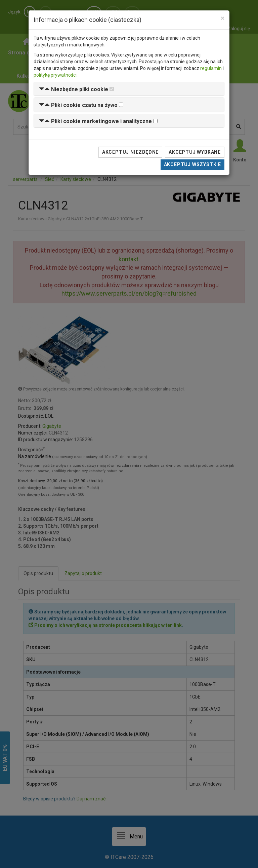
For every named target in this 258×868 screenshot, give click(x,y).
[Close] (223, 18)
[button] (74, 89)
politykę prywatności (55, 75)
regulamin (211, 68)
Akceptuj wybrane (195, 152)
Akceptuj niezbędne (130, 152)
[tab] (129, 89)
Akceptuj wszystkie (192, 164)
